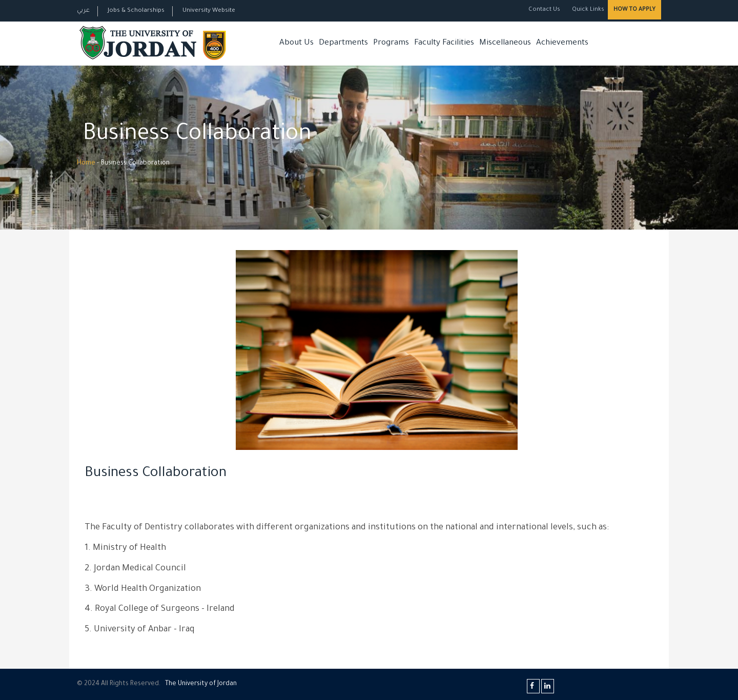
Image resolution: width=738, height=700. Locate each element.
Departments (343, 43)
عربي (83, 11)
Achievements (562, 43)
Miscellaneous (505, 43)
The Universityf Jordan (201, 684)
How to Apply (634, 10)
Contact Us (544, 10)
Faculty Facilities (444, 43)
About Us (296, 43)
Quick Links (587, 10)
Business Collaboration (156, 474)
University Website (209, 11)
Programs (391, 43)
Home (86, 163)
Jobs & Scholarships (136, 11)
